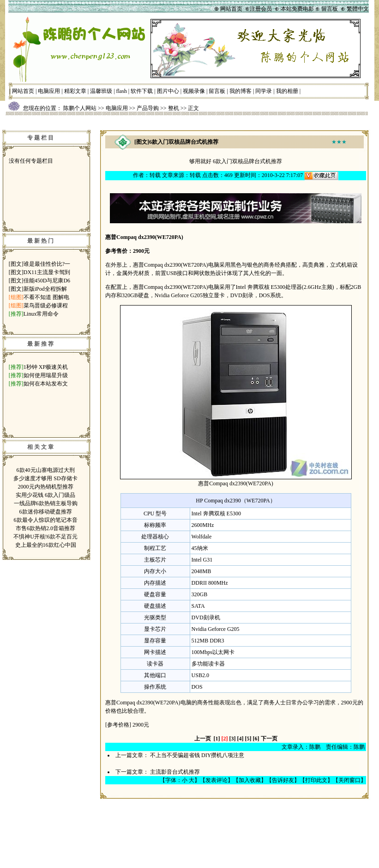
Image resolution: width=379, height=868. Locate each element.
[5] (248, 739)
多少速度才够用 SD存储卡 (45, 478)
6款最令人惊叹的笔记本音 (46, 520)
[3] (233, 739)
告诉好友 (283, 780)
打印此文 (316, 780)
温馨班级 (101, 91)
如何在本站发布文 (46, 384)
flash (122, 91)
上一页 (203, 739)
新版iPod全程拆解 (45, 289)
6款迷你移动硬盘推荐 (46, 512)
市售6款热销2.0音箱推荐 (45, 528)
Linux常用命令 (41, 314)
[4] (241, 739)
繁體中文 (358, 9)
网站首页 (23, 91)
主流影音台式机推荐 (175, 772)
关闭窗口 (349, 780)
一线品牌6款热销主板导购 (46, 503)
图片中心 (168, 91)
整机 (174, 108)
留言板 (217, 91)
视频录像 (194, 91)
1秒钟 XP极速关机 (46, 367)
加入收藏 (250, 780)
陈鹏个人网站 (80, 108)
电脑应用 (49, 91)
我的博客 (241, 91)
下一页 (269, 739)
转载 (155, 175)
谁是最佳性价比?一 (47, 264)
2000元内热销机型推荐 (46, 487)
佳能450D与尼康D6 (47, 281)
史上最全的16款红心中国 (46, 545)
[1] (217, 739)
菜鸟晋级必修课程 (46, 306)
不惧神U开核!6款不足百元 (45, 537)
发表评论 (217, 780)
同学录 (264, 91)
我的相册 (287, 91)
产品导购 (148, 108)
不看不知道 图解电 (46, 297)
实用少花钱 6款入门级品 (45, 495)
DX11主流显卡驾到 (47, 272)
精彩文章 (75, 91)
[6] (256, 739)
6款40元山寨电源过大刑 (46, 470)
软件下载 (142, 91)
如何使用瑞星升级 (46, 375)
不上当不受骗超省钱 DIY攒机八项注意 (197, 755)
